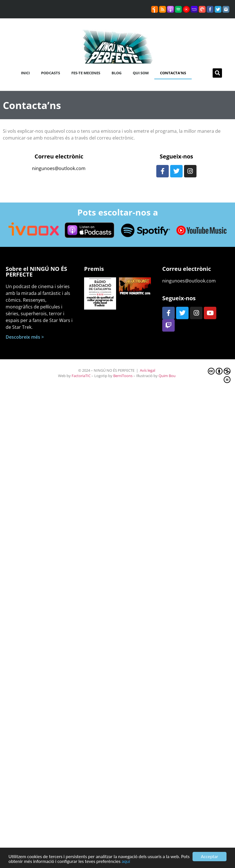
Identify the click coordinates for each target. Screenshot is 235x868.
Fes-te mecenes (86, 73)
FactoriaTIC (81, 376)
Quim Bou (167, 376)
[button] (217, 73)
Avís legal (148, 370)
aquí (126, 862)
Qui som (141, 73)
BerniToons (123, 376)
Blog (117, 73)
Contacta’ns (173, 73)
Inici (25, 73)
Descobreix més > (25, 337)
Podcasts (51, 73)
